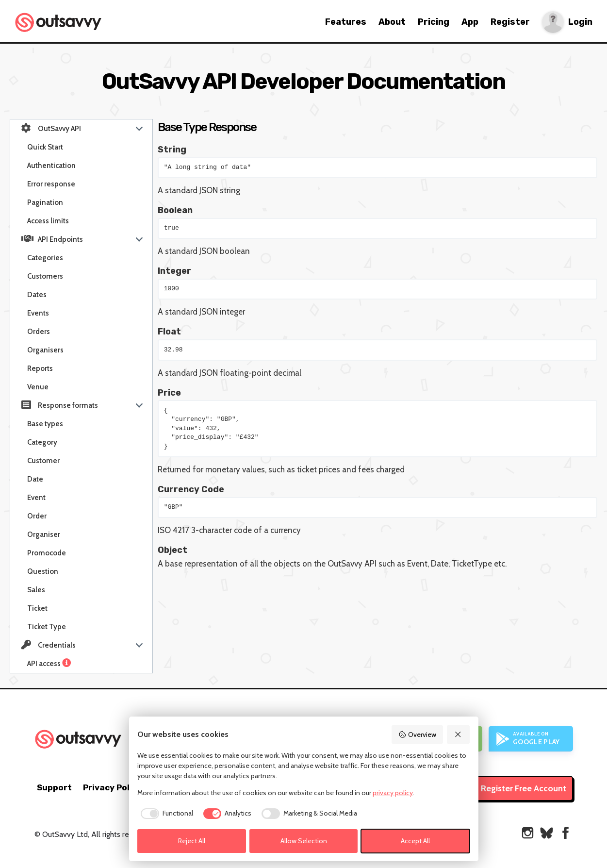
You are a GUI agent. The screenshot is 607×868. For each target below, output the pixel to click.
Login (580, 22)
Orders (39, 332)
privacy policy (393, 793)
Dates (37, 295)
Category (42, 442)
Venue (38, 387)
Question (43, 571)
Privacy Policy (112, 787)
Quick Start (45, 147)
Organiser (44, 534)
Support (54, 787)
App (470, 22)
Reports (40, 368)
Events (38, 313)
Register (510, 22)
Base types (45, 424)
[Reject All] (459, 734)
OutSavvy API (51, 128)
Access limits (48, 221)
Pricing (434, 22)
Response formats (60, 405)
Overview (417, 734)
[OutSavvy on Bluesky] (547, 833)
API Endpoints (52, 239)
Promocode (47, 553)
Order (37, 516)
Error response (51, 184)
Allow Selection (304, 841)
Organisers (45, 350)
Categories (45, 258)
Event (36, 498)
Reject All (192, 841)
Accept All (415, 841)
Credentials (49, 645)
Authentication (51, 166)
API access (50, 664)
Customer (43, 461)
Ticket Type (47, 627)
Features (346, 22)
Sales (36, 590)
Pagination (45, 202)
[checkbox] (165, 814)
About (392, 22)
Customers (45, 276)
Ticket (37, 608)
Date (35, 479)
